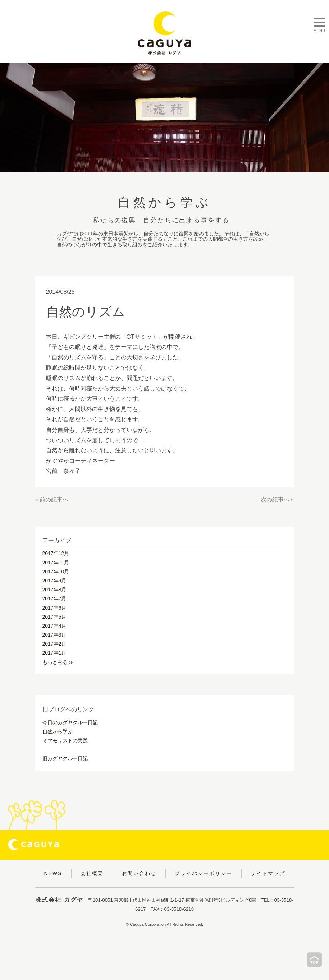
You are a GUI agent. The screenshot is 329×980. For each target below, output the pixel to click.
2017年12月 (56, 553)
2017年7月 (54, 598)
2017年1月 (54, 653)
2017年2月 (54, 644)
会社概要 (92, 873)
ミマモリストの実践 (65, 740)
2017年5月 (54, 617)
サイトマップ (268, 873)
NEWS (53, 873)
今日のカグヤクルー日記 (70, 722)
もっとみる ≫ (58, 662)
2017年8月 (54, 590)
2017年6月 (54, 608)
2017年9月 (54, 581)
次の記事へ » (277, 500)
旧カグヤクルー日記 (65, 758)
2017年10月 (56, 572)
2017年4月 (54, 626)
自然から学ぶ (58, 731)
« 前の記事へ (52, 500)
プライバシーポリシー (204, 873)
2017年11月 (56, 563)
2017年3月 (54, 635)
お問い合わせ (139, 873)
